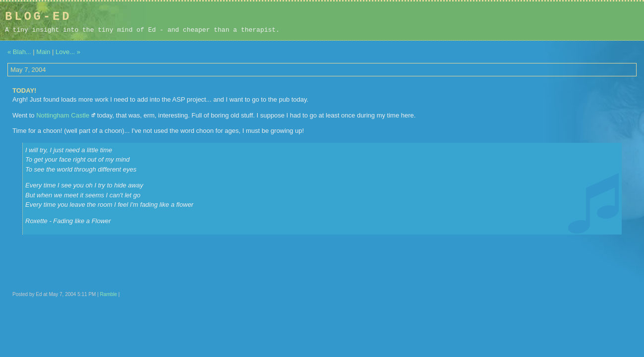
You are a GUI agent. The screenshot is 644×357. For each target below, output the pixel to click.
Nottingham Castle (63, 115)
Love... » (68, 52)
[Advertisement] (576, 21)
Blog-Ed (38, 17)
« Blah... (19, 52)
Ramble (109, 294)
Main (43, 52)
